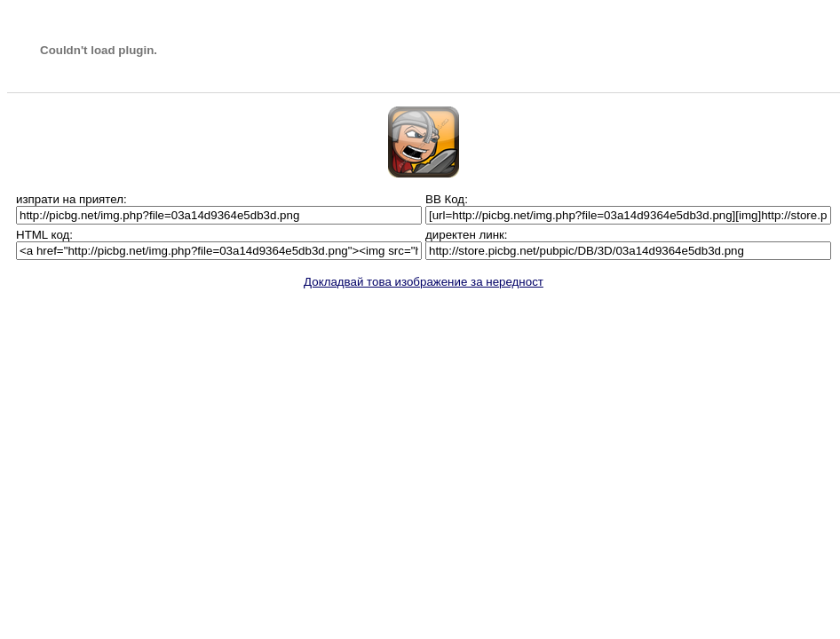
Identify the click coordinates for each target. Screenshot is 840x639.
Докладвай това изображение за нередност (424, 282)
